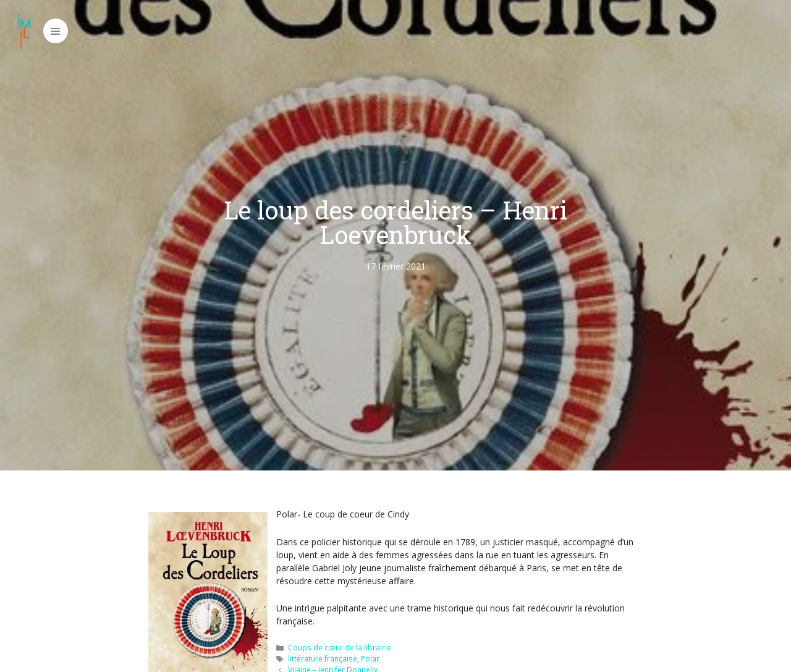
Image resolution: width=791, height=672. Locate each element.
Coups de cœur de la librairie (340, 647)
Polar (370, 658)
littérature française (323, 658)
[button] (56, 31)
